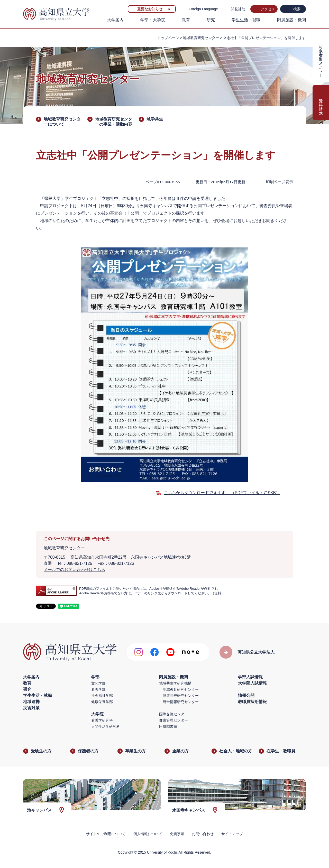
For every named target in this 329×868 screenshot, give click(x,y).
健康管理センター (173, 720)
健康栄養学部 (102, 702)
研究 (211, 20)
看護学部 (98, 689)
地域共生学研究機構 (175, 683)
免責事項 (177, 834)
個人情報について (148, 834)
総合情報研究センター (181, 702)
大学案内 (115, 20)
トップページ (168, 38)
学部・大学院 (153, 20)
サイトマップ (232, 834)
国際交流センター (173, 714)
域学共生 (155, 119)
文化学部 (98, 683)
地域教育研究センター (201, 38)
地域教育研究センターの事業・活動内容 (114, 122)
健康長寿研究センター (181, 696)
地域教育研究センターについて (62, 122)
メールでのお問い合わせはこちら (75, 570)
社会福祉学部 (102, 696)
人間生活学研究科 (106, 726)
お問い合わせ (203, 834)
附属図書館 (168, 726)
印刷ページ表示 (280, 182)
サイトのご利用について (106, 834)
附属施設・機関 (291, 20)
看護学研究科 (102, 720)
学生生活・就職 (246, 20)
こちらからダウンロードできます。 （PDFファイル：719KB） (222, 493)
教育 (186, 20)
